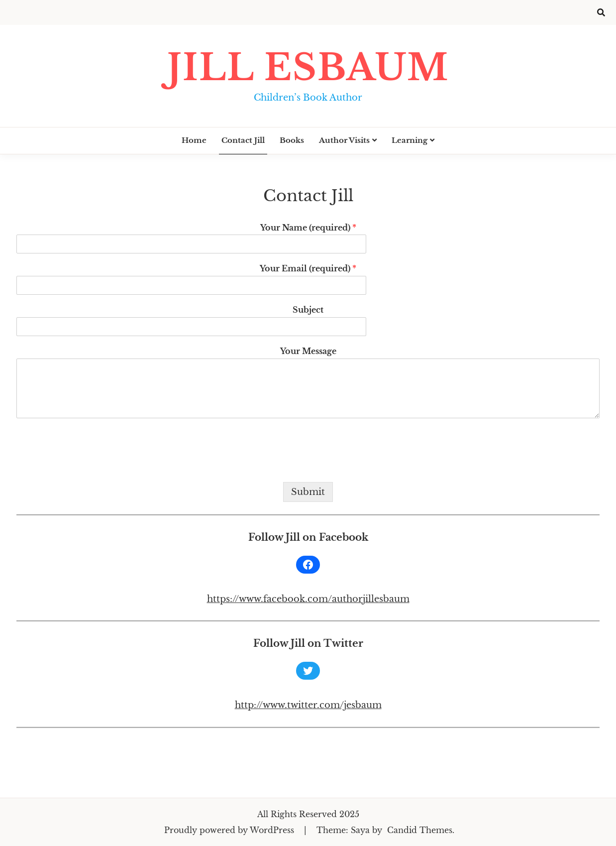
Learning (410, 140)
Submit (308, 492)
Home (194, 140)
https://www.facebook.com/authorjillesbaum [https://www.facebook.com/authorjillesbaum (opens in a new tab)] (308, 599)
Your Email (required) (308, 268)
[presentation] (92, 466)
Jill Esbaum (308, 67)
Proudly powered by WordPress (230, 830)
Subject (308, 310)
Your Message (308, 351)
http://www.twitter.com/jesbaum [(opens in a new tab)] (308, 705)
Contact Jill (243, 140)
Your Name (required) (308, 228)
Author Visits (344, 140)
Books (292, 140)
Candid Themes (420, 830)
